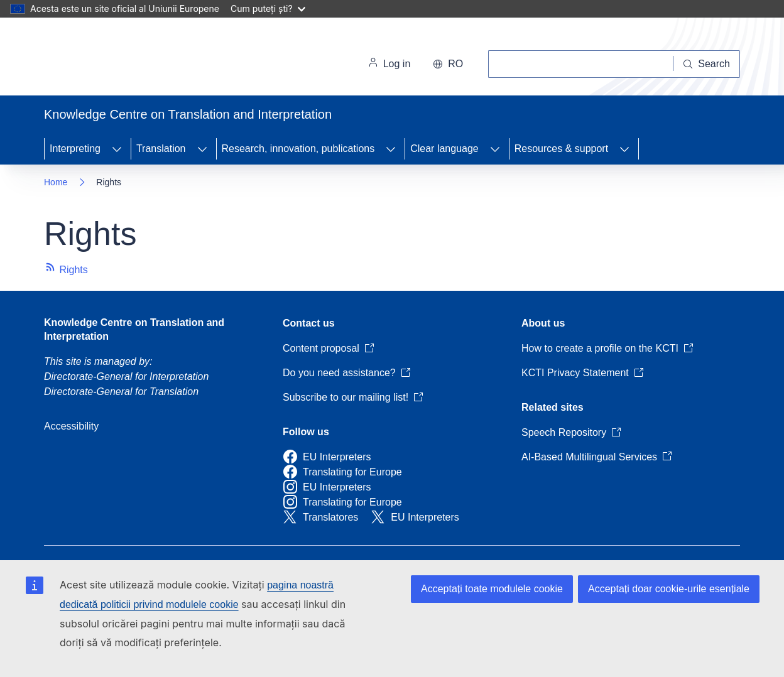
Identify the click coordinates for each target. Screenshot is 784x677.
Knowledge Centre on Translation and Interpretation (134, 329)
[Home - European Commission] (130, 59)
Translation (161, 149)
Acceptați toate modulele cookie (492, 589)
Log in (389, 64)
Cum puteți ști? (268, 8)
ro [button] (448, 64)
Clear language (444, 149)
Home (56, 182)
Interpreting (75, 149)
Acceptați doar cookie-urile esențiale (669, 589)
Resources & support (561, 149)
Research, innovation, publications (298, 149)
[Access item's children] (117, 149)
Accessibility (71, 426)
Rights (66, 270)
